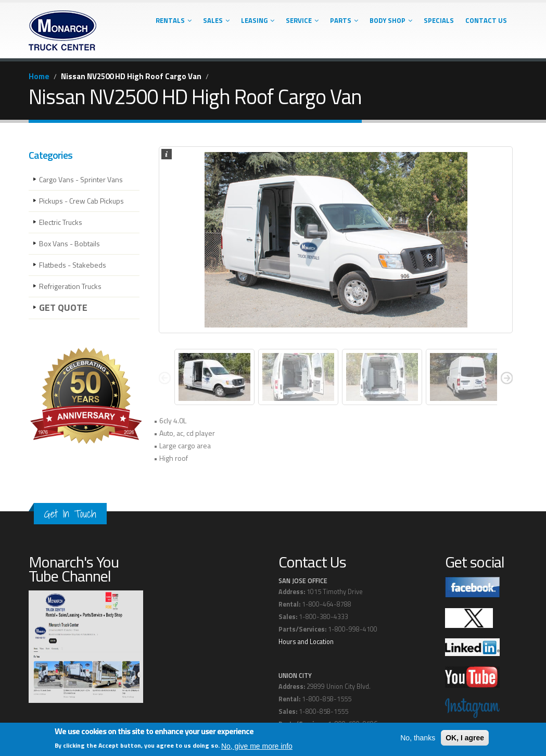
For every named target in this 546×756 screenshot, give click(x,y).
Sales (216, 20)
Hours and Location (306, 642)
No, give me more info (257, 746)
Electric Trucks (61, 222)
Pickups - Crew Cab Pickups (81, 201)
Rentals (174, 20)
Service (302, 20)
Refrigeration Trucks (70, 286)
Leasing (258, 20)
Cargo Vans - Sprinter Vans (81, 179)
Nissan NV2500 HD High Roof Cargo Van (131, 76)
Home (39, 76)
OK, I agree (465, 738)
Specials (439, 20)
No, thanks (418, 738)
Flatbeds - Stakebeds (73, 265)
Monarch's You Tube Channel (74, 569)
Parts (344, 20)
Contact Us (486, 20)
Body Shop (391, 20)
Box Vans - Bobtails (69, 243)
